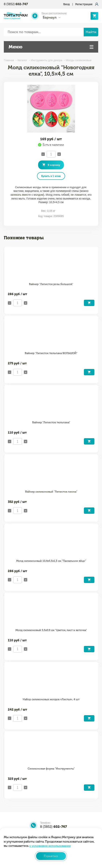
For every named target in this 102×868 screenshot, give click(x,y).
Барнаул (50, 17)
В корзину (54, 165)
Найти (91, 32)
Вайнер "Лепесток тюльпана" (51, 422)
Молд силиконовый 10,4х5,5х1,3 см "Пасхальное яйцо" (51, 561)
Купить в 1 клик (51, 176)
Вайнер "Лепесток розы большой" (51, 284)
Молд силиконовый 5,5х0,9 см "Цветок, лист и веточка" (51, 630)
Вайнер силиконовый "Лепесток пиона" (51, 492)
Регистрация (84, 4)
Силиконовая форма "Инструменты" (51, 769)
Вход (67, 4)
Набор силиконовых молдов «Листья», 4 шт (51, 699)
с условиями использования (50, 846)
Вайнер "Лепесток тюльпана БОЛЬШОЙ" (51, 353)
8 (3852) (16, 4)
